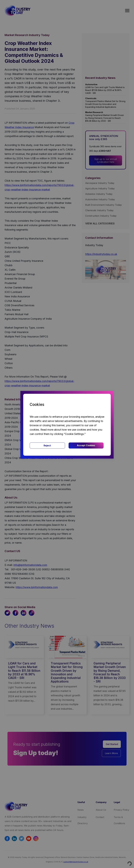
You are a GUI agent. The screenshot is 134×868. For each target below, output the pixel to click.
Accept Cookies (86, 445)
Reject (47, 445)
